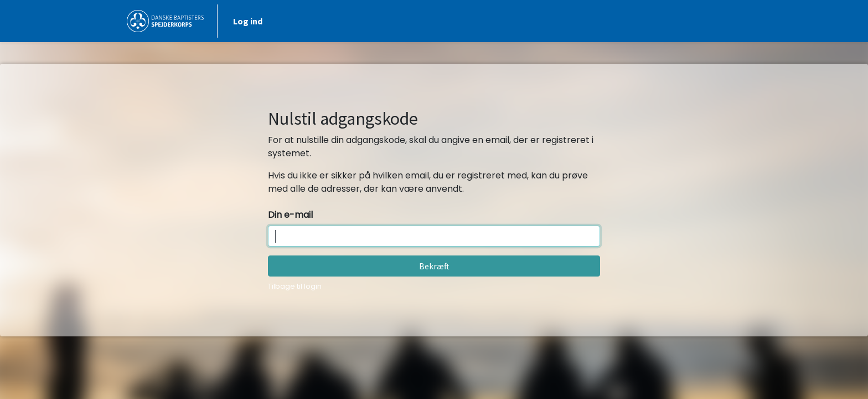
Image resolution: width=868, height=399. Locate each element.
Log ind (711, 21)
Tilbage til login (295, 286)
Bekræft (434, 266)
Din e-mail (290, 215)
